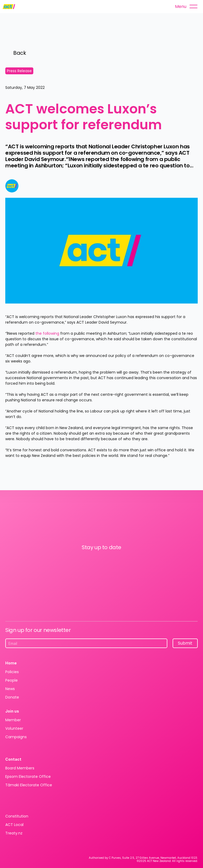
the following (47, 333)
